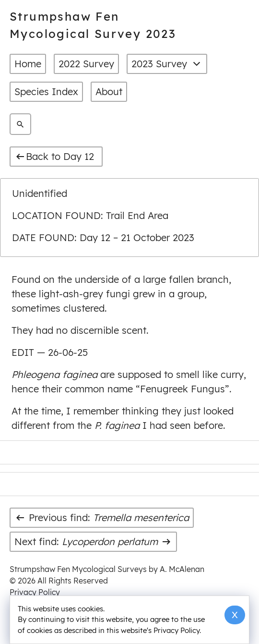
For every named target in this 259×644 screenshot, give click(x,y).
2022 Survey (86, 64)
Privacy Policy (35, 592)
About (109, 91)
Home (28, 64)
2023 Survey (167, 64)
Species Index (46, 91)
